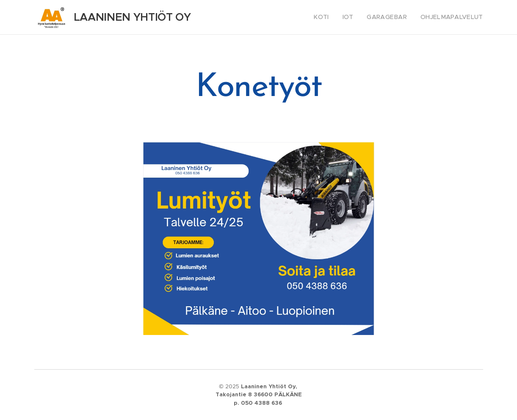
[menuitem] (333, 17)
